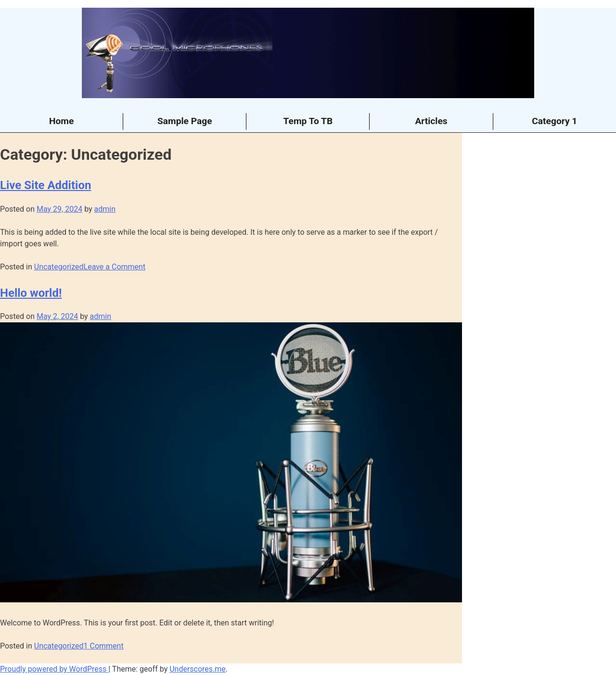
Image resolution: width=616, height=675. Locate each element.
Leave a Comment (115, 267)
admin (105, 209)
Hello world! (31, 293)
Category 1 (554, 121)
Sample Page (185, 121)
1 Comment (104, 646)
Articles (431, 121)
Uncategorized (59, 267)
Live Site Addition (45, 185)
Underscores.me (198, 669)
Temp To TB (308, 121)
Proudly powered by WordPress (54, 669)
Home (61, 121)
